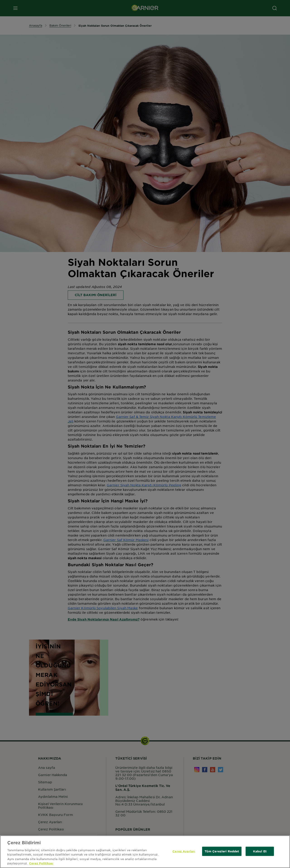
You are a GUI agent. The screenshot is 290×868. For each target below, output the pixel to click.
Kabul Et (260, 858)
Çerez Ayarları (184, 858)
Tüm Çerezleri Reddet (222, 858)
